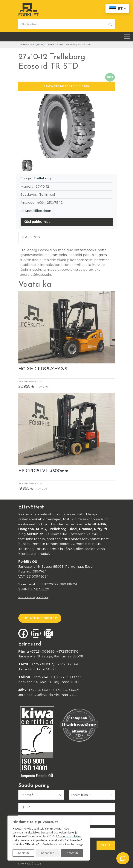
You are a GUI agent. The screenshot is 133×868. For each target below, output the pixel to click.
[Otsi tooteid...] (62, 24)
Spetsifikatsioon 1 (37, 211)
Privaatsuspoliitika (33, 597)
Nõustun (72, 853)
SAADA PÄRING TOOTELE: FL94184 (67, 86)
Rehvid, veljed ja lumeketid (43, 45)
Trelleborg (42, 178)
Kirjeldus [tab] (31, 237)
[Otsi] (110, 24)
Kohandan (48, 853)
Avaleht (24, 45)
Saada (106, 845)
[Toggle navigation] (127, 37)
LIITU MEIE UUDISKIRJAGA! (40, 618)
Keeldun (23, 853)
